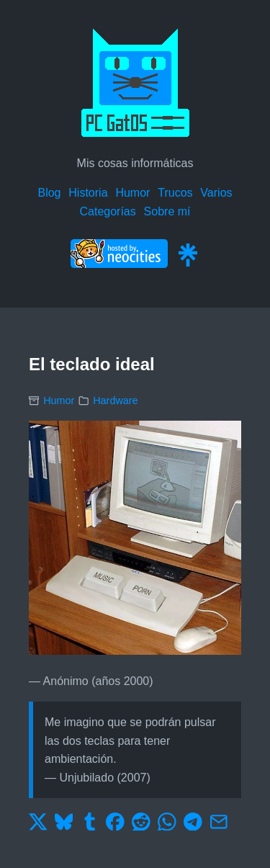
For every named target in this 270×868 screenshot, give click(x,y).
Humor (132, 193)
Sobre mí (167, 211)
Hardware (115, 401)
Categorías (107, 211)
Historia (88, 193)
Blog (49, 193)
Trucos (175, 193)
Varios (216, 193)
